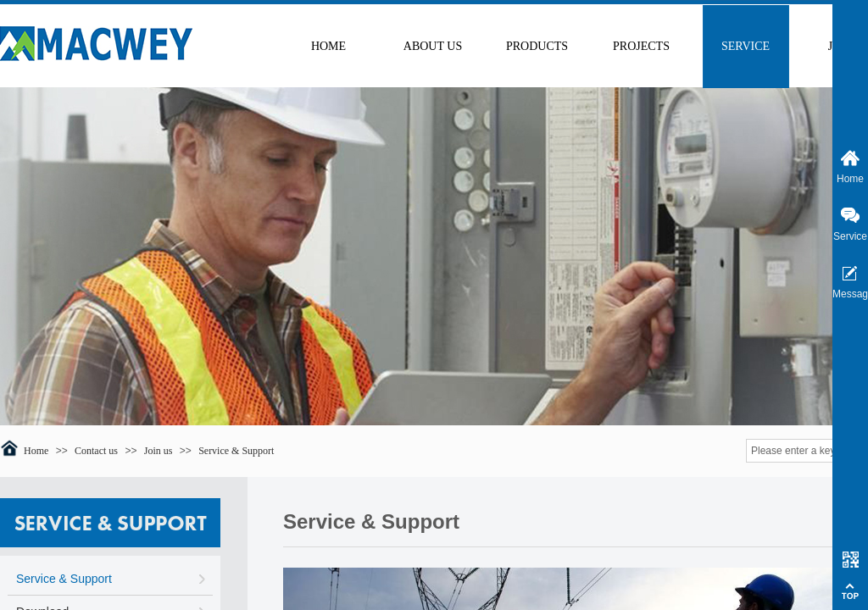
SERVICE (746, 46)
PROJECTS (641, 46)
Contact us (96, 451)
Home (36, 451)
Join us (159, 451)
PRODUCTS (537, 46)
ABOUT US (433, 46)
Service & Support (236, 451)
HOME (328, 46)
